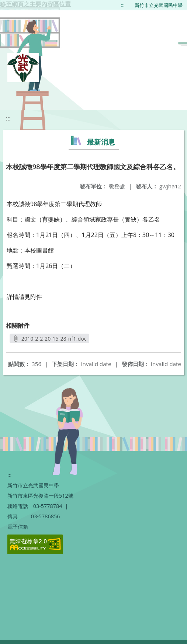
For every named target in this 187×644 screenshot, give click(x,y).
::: (123, 5)
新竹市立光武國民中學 (159, 5)
